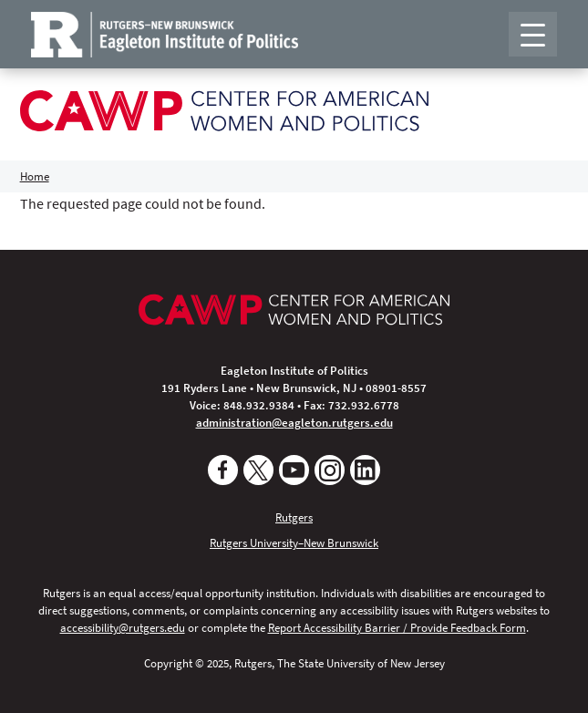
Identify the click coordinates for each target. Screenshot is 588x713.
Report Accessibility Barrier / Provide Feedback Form (397, 627)
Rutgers (294, 517)
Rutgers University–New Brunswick (294, 542)
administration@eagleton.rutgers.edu (294, 422)
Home (35, 176)
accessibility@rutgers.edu (123, 627)
